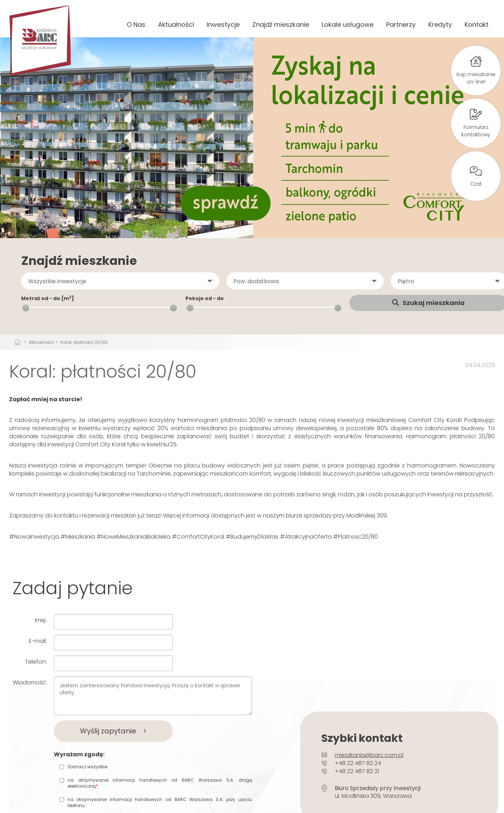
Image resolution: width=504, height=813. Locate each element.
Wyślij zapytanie (113, 731)
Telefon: (36, 662)
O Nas (136, 24)
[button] (120, 281)
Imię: (41, 620)
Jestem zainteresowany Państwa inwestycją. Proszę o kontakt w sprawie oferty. (153, 696)
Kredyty (440, 24)
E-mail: (38, 641)
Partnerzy (401, 24)
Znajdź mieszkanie (281, 24)
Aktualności (176, 24)
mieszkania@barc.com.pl (369, 755)
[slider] (26, 308)
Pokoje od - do (205, 298)
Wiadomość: (30, 682)
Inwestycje (223, 24)
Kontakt (477, 24)
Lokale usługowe (348, 24)
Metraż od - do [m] (48, 298)
